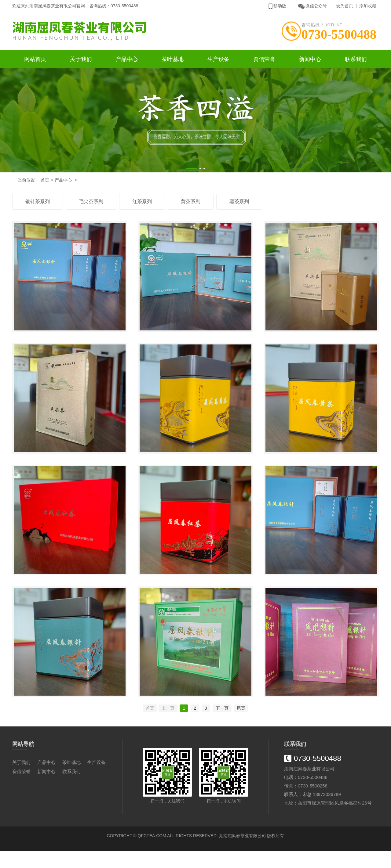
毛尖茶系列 (91, 203)
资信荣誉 (264, 60)
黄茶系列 (191, 203)
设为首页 (345, 6)
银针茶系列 (38, 203)
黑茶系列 (239, 203)
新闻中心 (310, 60)
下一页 (222, 725)
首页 (45, 181)
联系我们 (356, 60)
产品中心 (127, 60)
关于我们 (81, 60)
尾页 (241, 725)
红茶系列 (142, 203)
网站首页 (35, 60)
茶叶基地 (173, 60)
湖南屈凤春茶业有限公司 (243, 853)
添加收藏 (368, 6)
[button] (192, 170)
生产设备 (218, 60)
